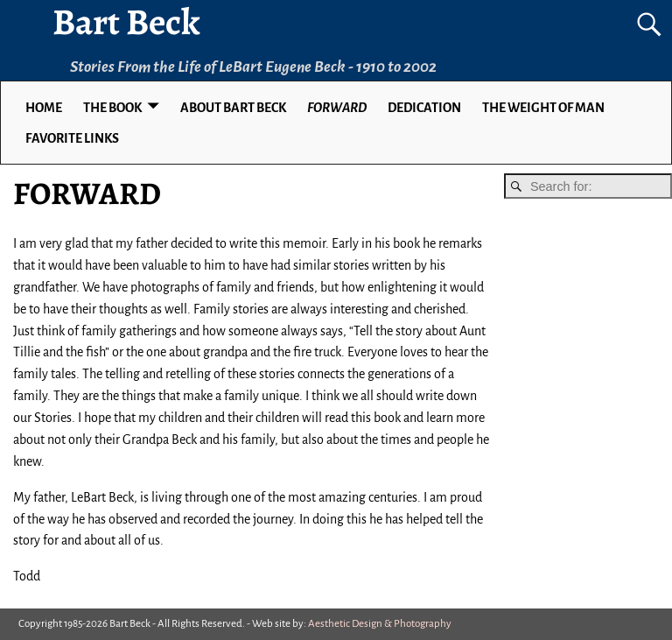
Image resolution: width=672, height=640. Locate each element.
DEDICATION (424, 108)
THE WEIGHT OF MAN (543, 108)
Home (44, 108)
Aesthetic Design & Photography (380, 624)
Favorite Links (72, 138)
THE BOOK (112, 108)
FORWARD (337, 108)
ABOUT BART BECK (233, 108)
